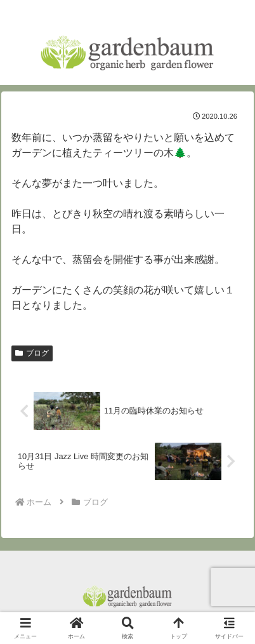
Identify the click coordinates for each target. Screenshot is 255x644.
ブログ (32, 353)
